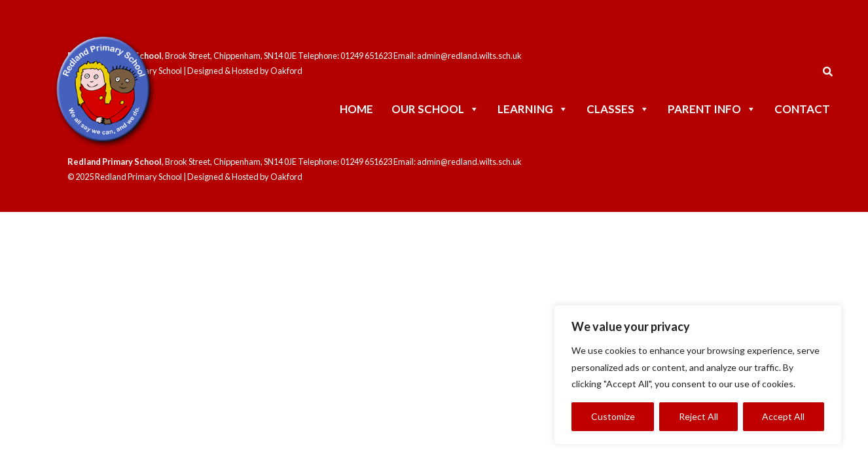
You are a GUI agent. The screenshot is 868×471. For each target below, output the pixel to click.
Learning (533, 109)
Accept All (783, 416)
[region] (698, 375)
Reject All (698, 416)
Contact (802, 109)
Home (356, 109)
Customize (613, 416)
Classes (618, 109)
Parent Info (712, 109)
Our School (435, 109)
